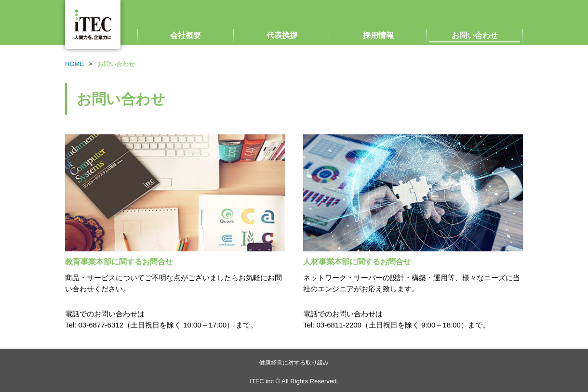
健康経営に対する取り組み (294, 363)
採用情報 (378, 35)
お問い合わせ (475, 35)
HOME (74, 64)
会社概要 (186, 35)
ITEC (93, 25)
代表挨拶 (282, 35)
